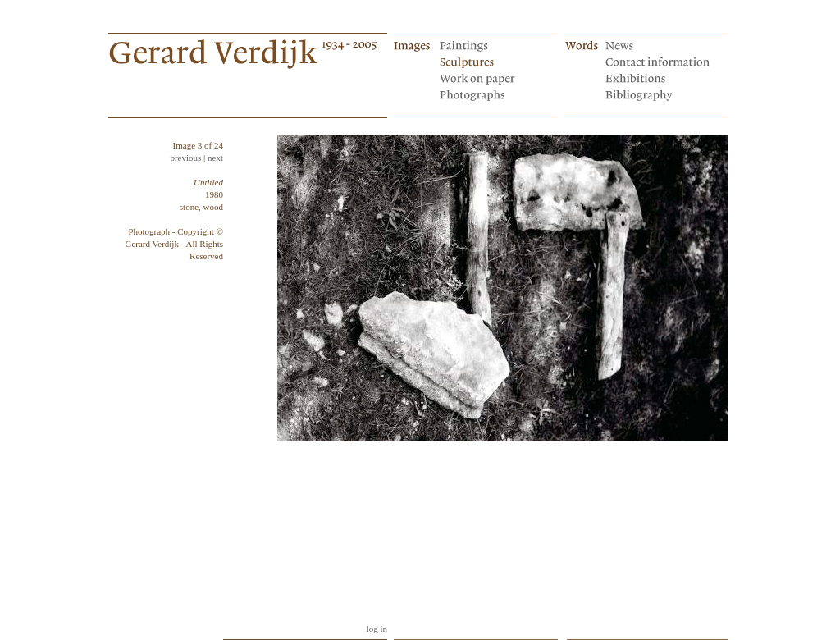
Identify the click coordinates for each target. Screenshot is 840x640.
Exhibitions (659, 77)
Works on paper (493, 77)
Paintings (493, 44)
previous (185, 158)
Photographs (493, 94)
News (659, 44)
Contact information (659, 61)
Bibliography (659, 94)
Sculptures (493, 61)
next (215, 158)
